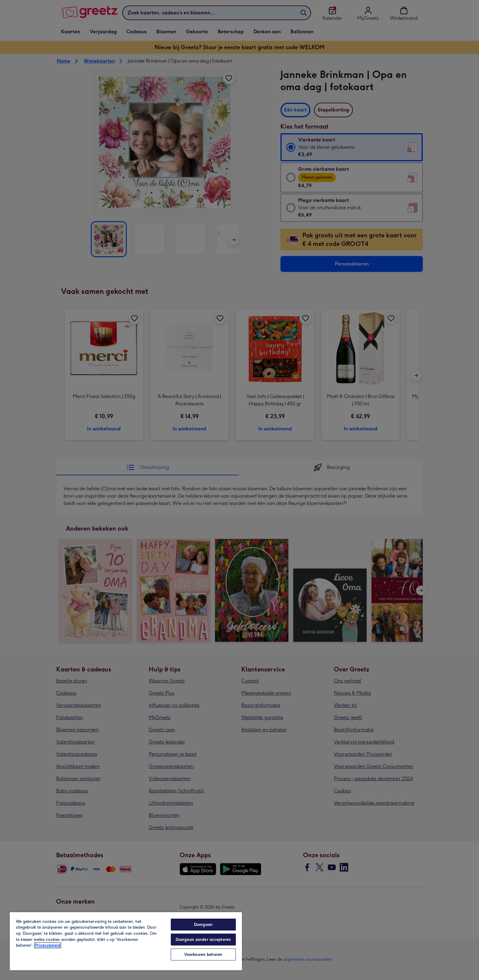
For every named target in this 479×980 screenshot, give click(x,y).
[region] (126, 941)
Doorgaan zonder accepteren (203, 940)
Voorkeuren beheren (203, 954)
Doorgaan (203, 925)
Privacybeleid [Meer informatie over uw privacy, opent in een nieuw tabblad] (48, 945)
